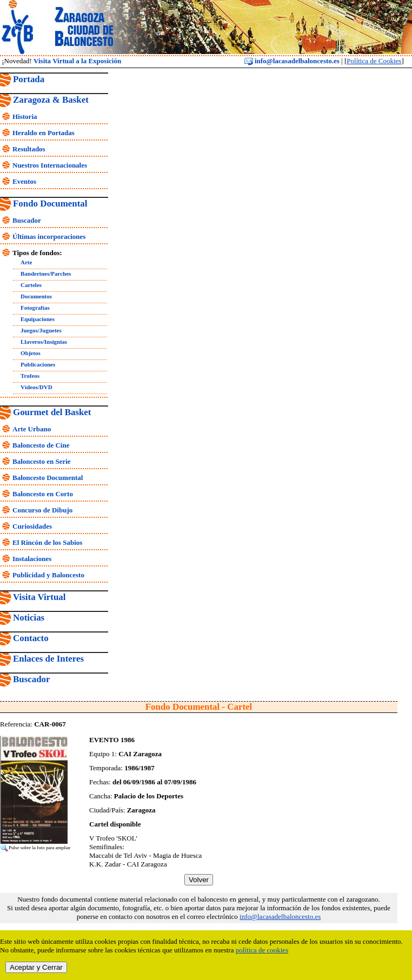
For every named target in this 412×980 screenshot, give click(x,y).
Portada (29, 79)
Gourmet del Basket (52, 412)
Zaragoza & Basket (51, 100)
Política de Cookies (374, 61)
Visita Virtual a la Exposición (77, 61)
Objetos (31, 353)
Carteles (31, 285)
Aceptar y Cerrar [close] (36, 967)
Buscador (27, 220)
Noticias (29, 618)
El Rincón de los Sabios (47, 542)
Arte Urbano (32, 429)
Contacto (31, 638)
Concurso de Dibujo (42, 510)
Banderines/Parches (46, 274)
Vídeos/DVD (36, 387)
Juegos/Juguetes (41, 330)
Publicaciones (38, 364)
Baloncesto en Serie (42, 461)
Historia (25, 116)
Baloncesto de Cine (41, 445)
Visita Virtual (39, 597)
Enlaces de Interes (48, 659)
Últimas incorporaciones (49, 236)
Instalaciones (32, 559)
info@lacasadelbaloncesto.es (292, 61)
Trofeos (30, 376)
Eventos (24, 181)
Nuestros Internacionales (50, 165)
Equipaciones (38, 319)
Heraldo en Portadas (44, 133)
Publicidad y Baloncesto (48, 575)
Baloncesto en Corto (43, 494)
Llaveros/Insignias (44, 342)
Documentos (36, 296)
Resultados (29, 149)
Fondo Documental (50, 204)
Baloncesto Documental (48, 478)
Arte (26, 262)
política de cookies (262, 950)
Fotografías (35, 308)
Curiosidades (32, 526)
